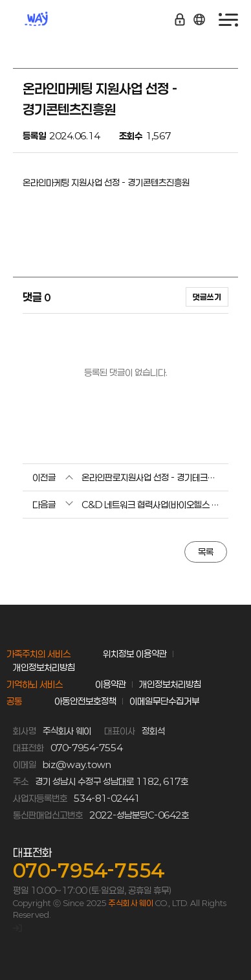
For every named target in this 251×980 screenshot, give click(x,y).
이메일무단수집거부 (164, 701)
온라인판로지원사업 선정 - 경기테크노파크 (150, 477)
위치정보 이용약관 (135, 654)
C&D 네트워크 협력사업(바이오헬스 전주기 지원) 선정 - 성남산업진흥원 (150, 505)
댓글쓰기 (207, 297)
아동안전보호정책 (85, 701)
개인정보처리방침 (44, 667)
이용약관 (111, 684)
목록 (206, 552)
